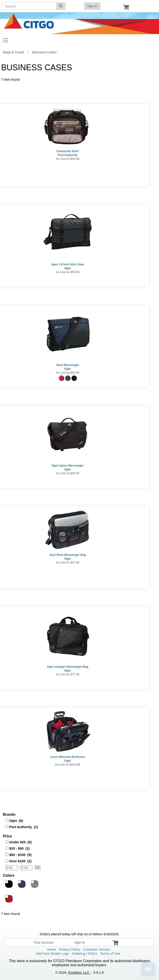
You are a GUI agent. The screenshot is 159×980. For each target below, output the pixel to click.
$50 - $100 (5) (20, 855)
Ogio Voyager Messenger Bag (67, 667)
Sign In (92, 6)
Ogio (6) (16, 821)
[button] (37, 867)
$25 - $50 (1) (19, 848)
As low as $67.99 (68, 562)
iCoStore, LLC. (79, 972)
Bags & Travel (13, 52)
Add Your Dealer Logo (53, 953)
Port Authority (68, 155)
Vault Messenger (68, 365)
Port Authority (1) (24, 827)
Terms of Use (110, 953)
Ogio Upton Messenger (68, 465)
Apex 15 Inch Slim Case (68, 264)
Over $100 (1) (20, 861)
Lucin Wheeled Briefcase (68, 757)
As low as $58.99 (68, 473)
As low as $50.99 (68, 272)
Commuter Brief (68, 151)
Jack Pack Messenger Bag (68, 555)
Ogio (68, 268)
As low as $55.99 (68, 373)
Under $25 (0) (20, 842)
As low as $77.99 (68, 674)
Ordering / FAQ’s (85, 953)
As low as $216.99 (67, 764)
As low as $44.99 (68, 159)
